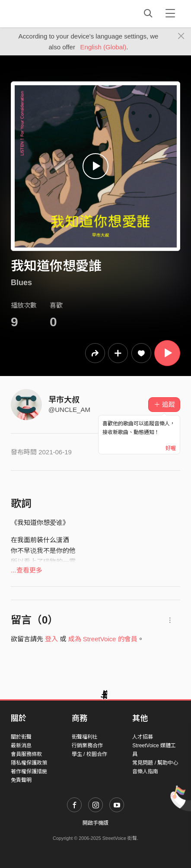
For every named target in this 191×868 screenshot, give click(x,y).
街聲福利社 (85, 737)
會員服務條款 (26, 754)
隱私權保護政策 (29, 763)
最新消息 (21, 746)
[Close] (181, 36)
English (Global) (103, 47)
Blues (21, 283)
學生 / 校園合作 (89, 754)
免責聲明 (21, 780)
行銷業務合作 (87, 746)
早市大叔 (64, 400)
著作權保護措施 (29, 772)
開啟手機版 (95, 823)
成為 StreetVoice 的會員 (103, 639)
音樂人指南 (145, 772)
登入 (51, 639)
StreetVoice (46, 13)
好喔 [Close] (171, 448)
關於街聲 (21, 737)
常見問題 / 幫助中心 (155, 763)
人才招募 (143, 737)
